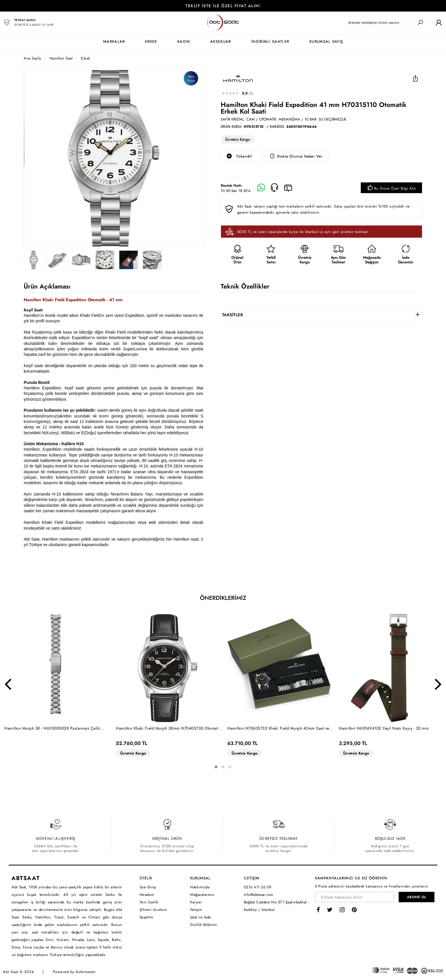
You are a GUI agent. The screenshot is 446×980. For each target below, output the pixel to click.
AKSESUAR (221, 41)
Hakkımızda (200, 887)
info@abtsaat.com (259, 895)
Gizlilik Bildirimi (204, 925)
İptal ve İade (201, 917)
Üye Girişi (148, 887)
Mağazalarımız (202, 895)
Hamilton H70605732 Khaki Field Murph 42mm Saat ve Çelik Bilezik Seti (278, 728)
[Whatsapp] (261, 188)
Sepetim (146, 917)
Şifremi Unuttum (153, 910)
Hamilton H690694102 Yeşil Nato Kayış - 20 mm (384, 728)
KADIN (184, 41)
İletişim (196, 910)
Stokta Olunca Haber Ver (296, 156)
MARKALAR (114, 41)
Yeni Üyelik (149, 902)
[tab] (322, 315)
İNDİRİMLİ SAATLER (270, 41)
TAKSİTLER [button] (233, 315)
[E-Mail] (288, 188)
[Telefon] (275, 188)
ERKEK (151, 41)
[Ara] (420, 23)
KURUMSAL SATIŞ (326, 41)
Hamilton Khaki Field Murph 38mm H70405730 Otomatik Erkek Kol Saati (168, 728)
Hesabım (147, 895)
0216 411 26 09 (258, 887)
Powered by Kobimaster (74, 972)
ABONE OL (417, 897)
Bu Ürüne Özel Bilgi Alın (391, 188)
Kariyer (196, 902)
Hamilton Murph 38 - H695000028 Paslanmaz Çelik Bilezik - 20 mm (52, 728)
